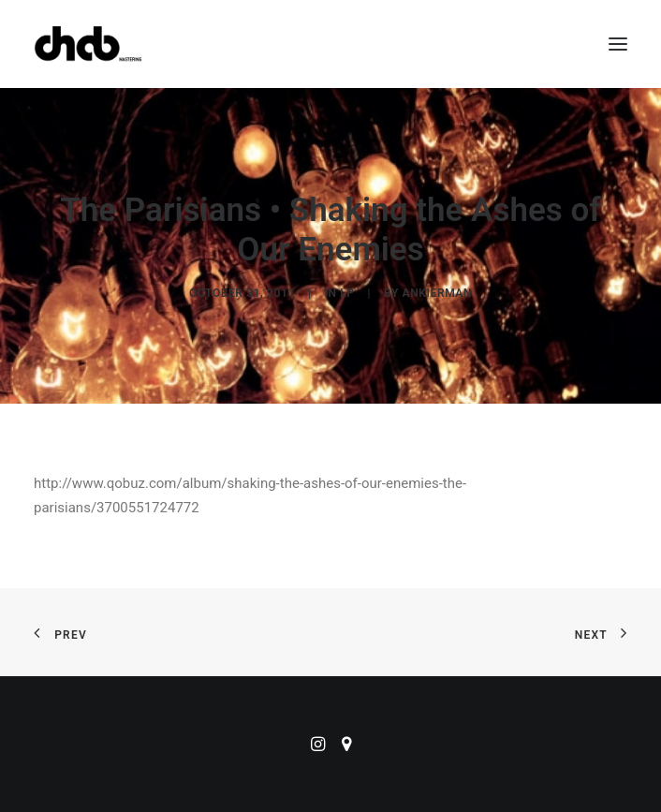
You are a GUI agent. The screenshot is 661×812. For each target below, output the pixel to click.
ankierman (437, 293)
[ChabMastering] (88, 44)
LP (347, 293)
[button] (618, 44)
